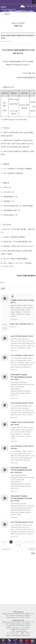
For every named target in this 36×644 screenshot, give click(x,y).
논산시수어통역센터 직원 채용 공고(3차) (22, 336)
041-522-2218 (14, 633)
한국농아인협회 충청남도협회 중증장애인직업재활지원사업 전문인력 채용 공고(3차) (21, 377)
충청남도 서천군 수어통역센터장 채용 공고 (21, 324)
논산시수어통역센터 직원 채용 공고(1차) (22, 522)
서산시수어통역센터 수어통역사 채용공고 (22, 355)
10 (33, 542)
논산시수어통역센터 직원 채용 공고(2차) (22, 403)
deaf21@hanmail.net (21, 631)
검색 (33, 553)
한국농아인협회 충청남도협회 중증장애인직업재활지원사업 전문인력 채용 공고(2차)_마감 (21, 470)
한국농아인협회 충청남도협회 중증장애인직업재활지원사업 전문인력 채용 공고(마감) (21, 498)
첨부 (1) (4, 282)
